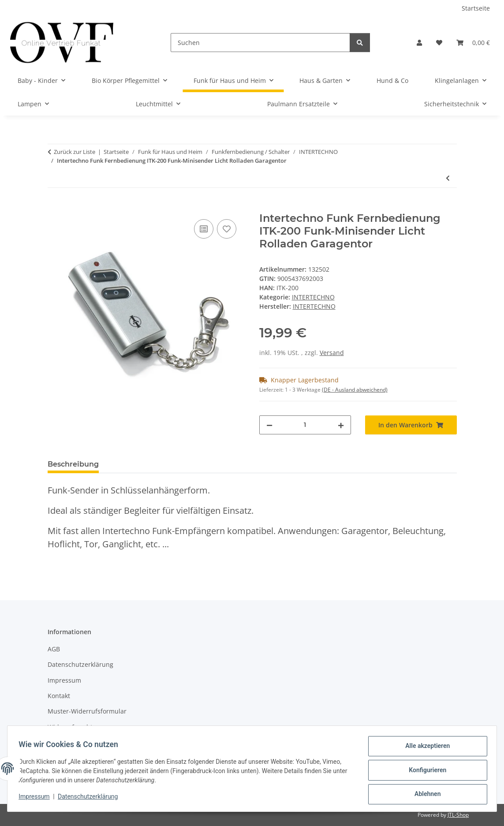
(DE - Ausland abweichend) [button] (355, 390)
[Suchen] (260, 43)
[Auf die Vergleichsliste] (204, 229)
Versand (332, 353)
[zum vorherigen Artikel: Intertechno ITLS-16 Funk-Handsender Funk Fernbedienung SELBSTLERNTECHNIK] (448, 178)
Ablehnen (424, 795)
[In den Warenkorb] (55, 207)
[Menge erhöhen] (341, 425)
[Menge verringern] (269, 425)
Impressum (37, 799)
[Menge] (305, 425)
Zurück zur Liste (75, 152)
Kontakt (59, 696)
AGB (54, 649)
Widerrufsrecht (70, 727)
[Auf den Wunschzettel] (227, 229)
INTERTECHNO (313, 297)
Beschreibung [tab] (73, 464)
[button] (419, 43)
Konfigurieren (424, 772)
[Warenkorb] (473, 43)
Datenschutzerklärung (91, 799)
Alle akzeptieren (424, 749)
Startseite (476, 8)
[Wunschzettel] (439, 43)
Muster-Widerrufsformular (87, 711)
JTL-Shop (458, 815)
